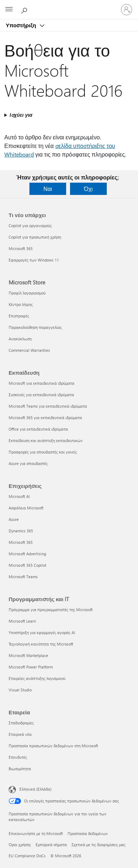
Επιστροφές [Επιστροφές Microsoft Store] (19, 316)
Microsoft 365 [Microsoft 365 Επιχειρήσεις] (21, 542)
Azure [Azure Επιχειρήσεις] (14, 519)
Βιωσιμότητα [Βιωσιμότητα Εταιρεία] (20, 769)
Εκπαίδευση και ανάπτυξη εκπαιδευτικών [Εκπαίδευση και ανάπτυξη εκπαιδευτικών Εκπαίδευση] (46, 440)
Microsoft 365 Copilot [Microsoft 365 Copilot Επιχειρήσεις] (27, 565)
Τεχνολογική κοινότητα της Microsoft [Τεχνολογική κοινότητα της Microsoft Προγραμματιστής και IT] (41, 644)
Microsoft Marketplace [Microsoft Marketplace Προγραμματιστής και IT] (28, 655)
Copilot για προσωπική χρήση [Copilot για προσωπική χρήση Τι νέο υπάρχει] (35, 237)
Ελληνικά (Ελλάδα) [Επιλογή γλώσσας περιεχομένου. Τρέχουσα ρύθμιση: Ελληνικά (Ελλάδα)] (35, 789)
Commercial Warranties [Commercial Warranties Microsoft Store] (29, 350)
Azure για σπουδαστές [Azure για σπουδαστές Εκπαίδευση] (28, 463)
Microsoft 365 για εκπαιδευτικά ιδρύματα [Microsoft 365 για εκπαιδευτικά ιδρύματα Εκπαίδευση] (45, 418)
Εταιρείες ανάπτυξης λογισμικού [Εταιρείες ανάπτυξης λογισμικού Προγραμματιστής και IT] (37, 678)
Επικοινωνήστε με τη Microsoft (36, 833)
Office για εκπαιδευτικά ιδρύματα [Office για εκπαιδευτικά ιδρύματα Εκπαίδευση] (38, 429)
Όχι (88, 189)
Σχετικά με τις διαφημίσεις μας (98, 845)
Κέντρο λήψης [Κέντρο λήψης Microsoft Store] (21, 304)
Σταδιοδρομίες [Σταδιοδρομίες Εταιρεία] (21, 723)
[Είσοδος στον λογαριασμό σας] (126, 10)
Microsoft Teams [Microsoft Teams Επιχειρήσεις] (23, 577)
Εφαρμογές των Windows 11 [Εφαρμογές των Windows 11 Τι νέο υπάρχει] (34, 260)
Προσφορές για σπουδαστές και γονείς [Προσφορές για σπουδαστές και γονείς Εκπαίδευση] (43, 452)
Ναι (48, 189)
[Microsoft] (69, 5)
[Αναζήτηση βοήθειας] (25, 9)
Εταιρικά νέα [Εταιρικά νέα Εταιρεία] (20, 734)
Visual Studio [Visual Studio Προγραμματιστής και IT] (20, 690)
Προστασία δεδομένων (88, 833)
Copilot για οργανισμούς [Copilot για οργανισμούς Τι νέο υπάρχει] (30, 226)
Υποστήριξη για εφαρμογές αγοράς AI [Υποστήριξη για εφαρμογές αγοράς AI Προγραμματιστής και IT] (42, 632)
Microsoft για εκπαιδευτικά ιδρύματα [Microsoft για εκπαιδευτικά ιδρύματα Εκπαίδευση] (42, 383)
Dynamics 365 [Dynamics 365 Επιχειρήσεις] (21, 531)
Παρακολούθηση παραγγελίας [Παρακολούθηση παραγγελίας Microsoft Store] (35, 327)
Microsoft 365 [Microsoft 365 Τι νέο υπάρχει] (21, 248)
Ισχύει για (21, 115)
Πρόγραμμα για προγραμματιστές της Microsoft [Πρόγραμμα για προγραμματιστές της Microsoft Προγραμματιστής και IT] (51, 610)
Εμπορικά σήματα (51, 845)
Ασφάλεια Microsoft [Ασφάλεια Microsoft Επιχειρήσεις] (26, 508)
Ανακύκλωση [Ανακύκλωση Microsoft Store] (20, 339)
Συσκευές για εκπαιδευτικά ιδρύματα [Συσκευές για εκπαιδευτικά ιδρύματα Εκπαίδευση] (41, 395)
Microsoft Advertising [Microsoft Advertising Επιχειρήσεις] (27, 554)
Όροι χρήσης (20, 845)
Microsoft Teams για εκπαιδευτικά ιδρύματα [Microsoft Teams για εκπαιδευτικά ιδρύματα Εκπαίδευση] (48, 406)
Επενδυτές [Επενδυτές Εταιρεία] (18, 757)
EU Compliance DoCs (27, 856)
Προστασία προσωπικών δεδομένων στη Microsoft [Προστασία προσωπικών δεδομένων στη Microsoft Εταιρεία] (53, 746)
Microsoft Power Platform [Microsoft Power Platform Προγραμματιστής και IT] (31, 667)
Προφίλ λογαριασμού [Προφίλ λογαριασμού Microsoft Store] (27, 293)
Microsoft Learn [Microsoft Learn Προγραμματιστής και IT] (22, 621)
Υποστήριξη (22, 25)
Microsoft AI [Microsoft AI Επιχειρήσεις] (19, 496)
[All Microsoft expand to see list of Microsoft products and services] (9, 10)
